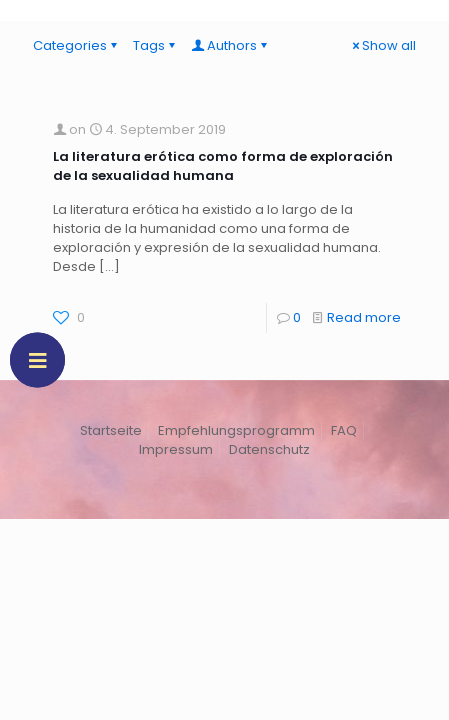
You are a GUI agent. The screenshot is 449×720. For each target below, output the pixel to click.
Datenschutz (269, 449)
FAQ (344, 430)
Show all (382, 45)
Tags (155, 45)
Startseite (111, 430)
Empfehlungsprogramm (236, 430)
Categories (76, 45)
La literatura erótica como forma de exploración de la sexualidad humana (223, 166)
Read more (364, 317)
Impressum (176, 449)
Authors (230, 45)
